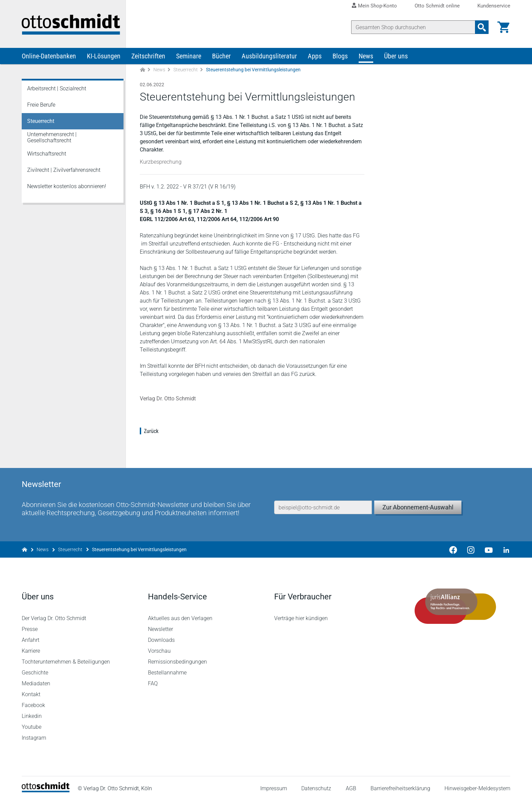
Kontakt (31, 689)
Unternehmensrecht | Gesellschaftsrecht (52, 138)
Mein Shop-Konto (377, 6)
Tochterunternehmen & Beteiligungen (66, 656)
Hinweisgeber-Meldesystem (477, 783)
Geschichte (35, 667)
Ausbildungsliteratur (269, 57)
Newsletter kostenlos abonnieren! (67, 187)
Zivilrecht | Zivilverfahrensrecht (64, 171)
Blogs (340, 57)
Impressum (274, 783)
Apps (315, 57)
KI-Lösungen (104, 57)
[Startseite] (46, 785)
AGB (351, 783)
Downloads (161, 635)
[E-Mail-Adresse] (323, 500)
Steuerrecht (186, 71)
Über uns (396, 57)
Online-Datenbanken (49, 57)
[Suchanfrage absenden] (482, 27)
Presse (30, 624)
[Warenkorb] (503, 27)
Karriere (31, 645)
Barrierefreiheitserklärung (400, 783)
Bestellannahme (167, 667)
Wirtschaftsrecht (47, 155)
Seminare (189, 57)
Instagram (34, 732)
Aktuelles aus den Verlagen (180, 613)
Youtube (32, 721)
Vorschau (159, 645)
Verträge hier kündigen (301, 613)
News (366, 57)
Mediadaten (36, 678)
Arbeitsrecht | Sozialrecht (57, 89)
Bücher (221, 57)
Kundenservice (494, 6)
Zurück (151, 432)
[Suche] (413, 27)
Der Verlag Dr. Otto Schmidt (54, 613)
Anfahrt (31, 635)
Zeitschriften (148, 57)
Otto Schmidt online (437, 6)
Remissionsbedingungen (177, 656)
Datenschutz (316, 783)
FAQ (153, 678)
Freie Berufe (41, 106)
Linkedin (32, 711)
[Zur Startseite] (142, 71)
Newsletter (160, 624)
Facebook (33, 700)
